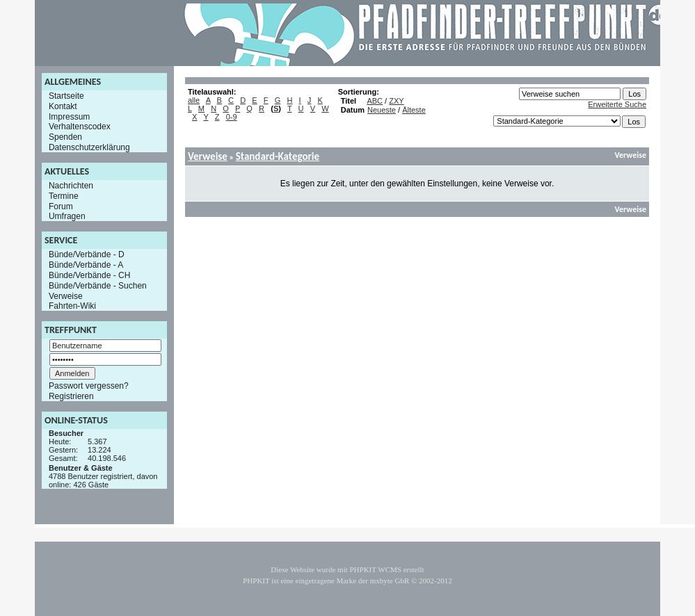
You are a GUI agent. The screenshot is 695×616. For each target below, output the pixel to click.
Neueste (382, 110)
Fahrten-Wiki (72, 306)
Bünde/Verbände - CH (89, 275)
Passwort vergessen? (89, 386)
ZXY (396, 101)
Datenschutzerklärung (89, 147)
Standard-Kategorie (278, 156)
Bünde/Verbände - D (87, 254)
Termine (64, 196)
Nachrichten (71, 186)
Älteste (414, 110)
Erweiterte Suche (617, 104)
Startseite (66, 96)
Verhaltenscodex (80, 127)
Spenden (65, 137)
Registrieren (71, 396)
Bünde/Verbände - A (86, 265)
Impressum (69, 116)
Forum (61, 206)
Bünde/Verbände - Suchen (98, 286)
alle (194, 100)
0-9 (232, 117)
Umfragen (67, 216)
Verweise (66, 295)
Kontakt (63, 106)
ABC (375, 101)
